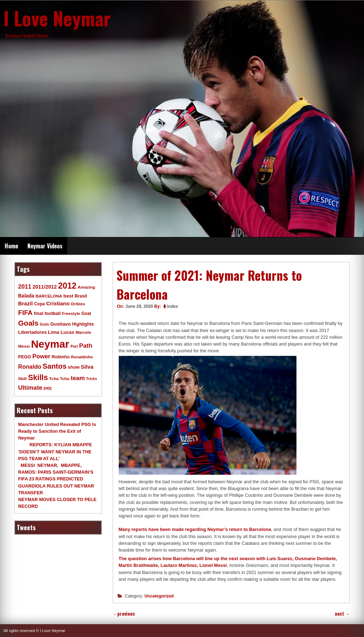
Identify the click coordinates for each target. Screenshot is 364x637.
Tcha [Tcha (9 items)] (54, 378)
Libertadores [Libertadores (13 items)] (33, 332)
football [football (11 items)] (52, 314)
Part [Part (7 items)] (74, 346)
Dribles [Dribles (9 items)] (78, 304)
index (173, 306)
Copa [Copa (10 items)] (39, 304)
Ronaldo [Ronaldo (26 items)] (30, 367)
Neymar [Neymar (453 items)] (50, 344)
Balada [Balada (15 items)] (26, 296)
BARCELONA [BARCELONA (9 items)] (49, 296)
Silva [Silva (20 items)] (87, 367)
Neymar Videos (45, 246)
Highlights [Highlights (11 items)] (83, 324)
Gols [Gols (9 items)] (44, 324)
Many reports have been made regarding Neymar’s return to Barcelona (195, 529)
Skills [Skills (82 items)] (38, 378)
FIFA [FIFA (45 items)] (25, 313)
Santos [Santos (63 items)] (55, 366)
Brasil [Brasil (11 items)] (81, 296)
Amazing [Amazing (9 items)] (87, 287)
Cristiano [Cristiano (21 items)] (58, 303)
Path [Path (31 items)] (86, 346)
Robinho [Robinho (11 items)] (61, 357)
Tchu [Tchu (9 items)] (65, 378)
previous (124, 614)
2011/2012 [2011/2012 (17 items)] (44, 287)
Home (11, 246)
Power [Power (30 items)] (41, 356)
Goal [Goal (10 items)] (86, 314)
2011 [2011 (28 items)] (25, 287)
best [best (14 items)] (68, 296)
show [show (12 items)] (74, 367)
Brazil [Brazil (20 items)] (25, 303)
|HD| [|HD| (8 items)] (48, 388)
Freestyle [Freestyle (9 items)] (71, 313)
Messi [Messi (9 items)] (24, 346)
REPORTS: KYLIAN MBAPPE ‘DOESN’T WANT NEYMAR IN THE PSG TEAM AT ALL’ (55, 451)
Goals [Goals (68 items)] (28, 323)
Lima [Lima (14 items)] (54, 332)
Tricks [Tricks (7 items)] (92, 379)
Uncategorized (159, 596)
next (342, 614)
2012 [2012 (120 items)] (67, 286)
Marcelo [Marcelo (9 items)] (83, 332)
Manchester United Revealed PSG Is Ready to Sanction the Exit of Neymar (57, 431)
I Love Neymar (57, 18)
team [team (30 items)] (78, 378)
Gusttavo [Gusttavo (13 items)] (61, 324)
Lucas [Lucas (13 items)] (67, 332)
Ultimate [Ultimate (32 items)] (30, 388)
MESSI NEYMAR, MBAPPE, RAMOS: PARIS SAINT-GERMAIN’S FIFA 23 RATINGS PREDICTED (56, 472)
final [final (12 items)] (38, 313)
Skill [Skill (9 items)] (22, 378)
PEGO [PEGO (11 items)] (25, 357)
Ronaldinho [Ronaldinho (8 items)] (82, 357)
